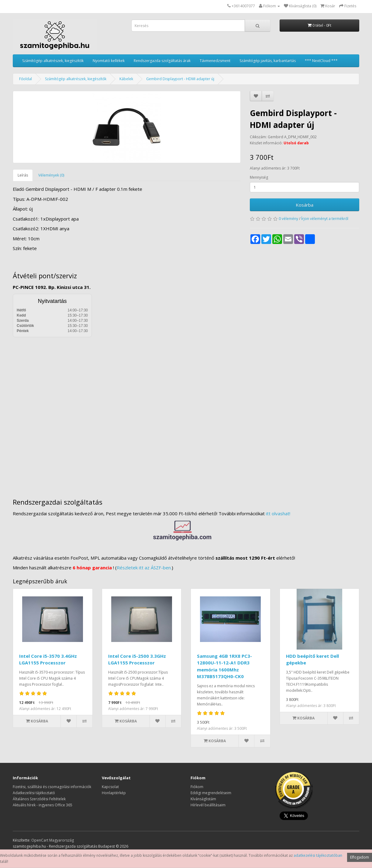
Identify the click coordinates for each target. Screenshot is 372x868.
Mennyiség (259, 177)
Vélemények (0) (51, 175)
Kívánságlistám (203, 799)
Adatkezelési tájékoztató (34, 793)
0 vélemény (288, 219)
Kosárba (305, 205)
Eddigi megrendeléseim (211, 793)
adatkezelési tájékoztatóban (318, 855)
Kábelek (126, 79)
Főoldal (26, 79)
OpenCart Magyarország (53, 840)
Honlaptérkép (114, 793)
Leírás (23, 175)
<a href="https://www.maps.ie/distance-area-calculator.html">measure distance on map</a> (186, 413)
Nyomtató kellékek (109, 61)
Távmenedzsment (215, 61)
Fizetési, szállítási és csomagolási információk (52, 787)
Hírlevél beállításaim (208, 805)
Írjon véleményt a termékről (325, 219)
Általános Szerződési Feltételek (39, 799)
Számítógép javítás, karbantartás (268, 61)
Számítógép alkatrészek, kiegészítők (53, 61)
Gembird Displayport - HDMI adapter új (180, 79)
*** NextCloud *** (321, 61)
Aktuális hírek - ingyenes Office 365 (43, 805)
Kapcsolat (110, 787)
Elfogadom (360, 857)
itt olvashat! (278, 513)
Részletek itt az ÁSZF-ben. (144, 568)
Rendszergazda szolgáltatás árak (162, 61)
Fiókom (197, 787)
